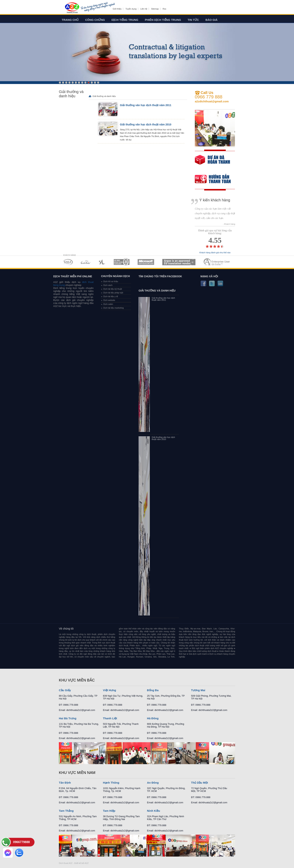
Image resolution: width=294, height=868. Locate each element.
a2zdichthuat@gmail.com (212, 101)
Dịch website (109, 300)
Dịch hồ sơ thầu (111, 281)
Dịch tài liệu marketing (114, 308)
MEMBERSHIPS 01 (68, 262)
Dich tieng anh (72, 8)
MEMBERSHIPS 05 (146, 262)
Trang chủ (70, 20)
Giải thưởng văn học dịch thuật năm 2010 (146, 124)
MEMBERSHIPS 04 (122, 262)
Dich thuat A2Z (66, 863)
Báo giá (211, 20)
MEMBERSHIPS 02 (86, 262)
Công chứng (95, 20)
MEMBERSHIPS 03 (102, 262)
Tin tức (193, 20)
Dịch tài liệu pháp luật (113, 293)
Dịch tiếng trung (125, 20)
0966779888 (21, 842)
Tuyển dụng (131, 9)
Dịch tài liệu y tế (111, 296)
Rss (164, 9)
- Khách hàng (229, 224)
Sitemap (155, 9)
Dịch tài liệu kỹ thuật (113, 289)
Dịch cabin (108, 304)
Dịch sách (108, 285)
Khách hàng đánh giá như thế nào (215, 253)
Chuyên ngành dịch (115, 276)
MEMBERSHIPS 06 (179, 262)
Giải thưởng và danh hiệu (104, 96)
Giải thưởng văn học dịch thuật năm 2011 (146, 105)
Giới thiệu (117, 9)
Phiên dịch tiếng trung (163, 20)
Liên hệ (144, 9)
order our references (216, 180)
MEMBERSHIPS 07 (217, 262)
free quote (212, 162)
